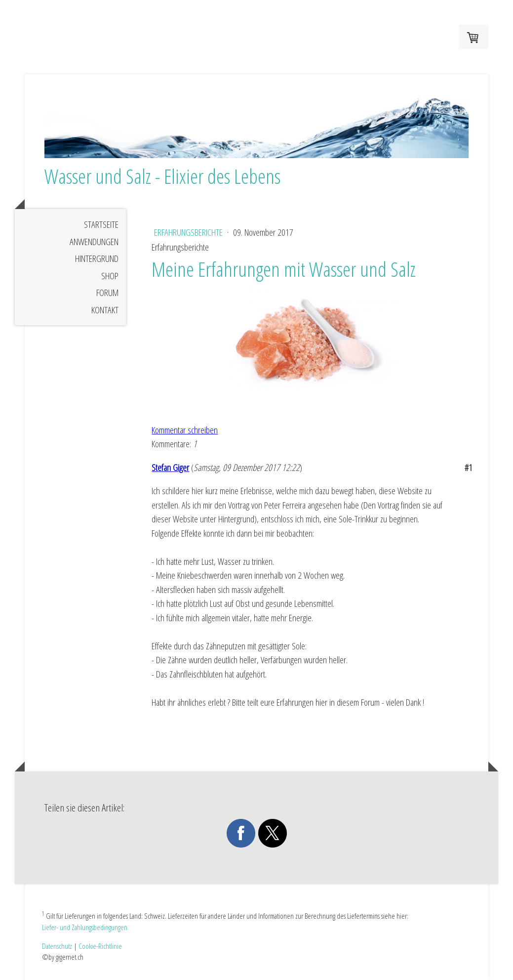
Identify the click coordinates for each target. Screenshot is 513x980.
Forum (107, 293)
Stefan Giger (170, 468)
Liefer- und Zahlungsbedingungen (85, 927)
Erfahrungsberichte (189, 232)
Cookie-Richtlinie (100, 946)
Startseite (101, 224)
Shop (110, 276)
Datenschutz (57, 946)
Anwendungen (94, 242)
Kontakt (105, 310)
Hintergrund (97, 258)
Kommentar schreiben (185, 430)
